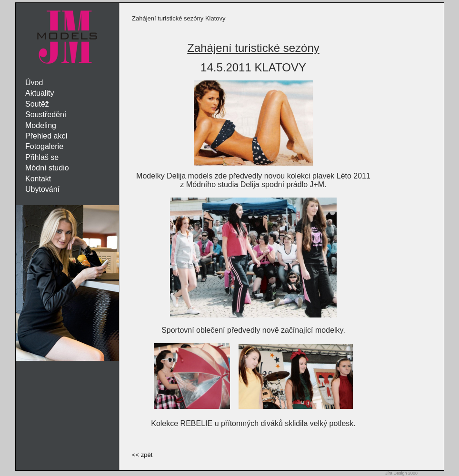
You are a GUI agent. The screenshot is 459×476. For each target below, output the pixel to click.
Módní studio (47, 168)
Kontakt (38, 179)
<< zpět (142, 455)
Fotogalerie (44, 146)
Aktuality (40, 93)
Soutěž (37, 104)
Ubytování (42, 189)
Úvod (34, 83)
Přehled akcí (46, 136)
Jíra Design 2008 (401, 473)
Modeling (41, 125)
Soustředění (46, 114)
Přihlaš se (42, 157)
